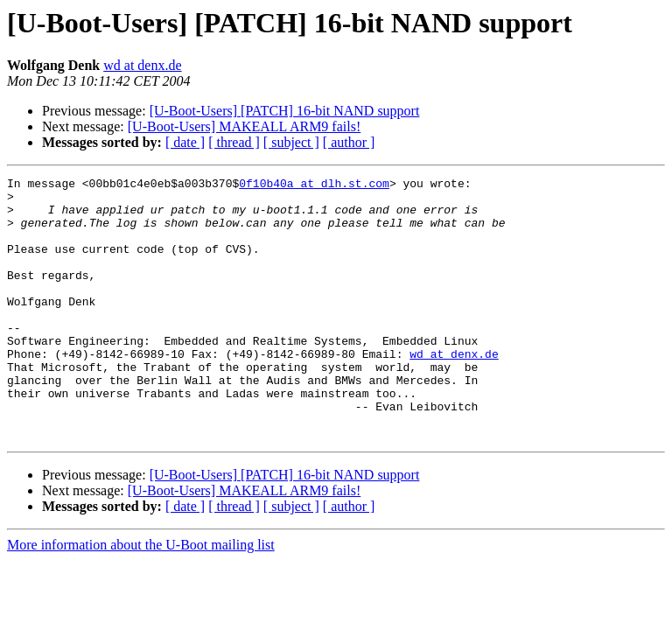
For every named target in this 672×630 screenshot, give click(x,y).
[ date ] (185, 142)
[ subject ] (291, 142)
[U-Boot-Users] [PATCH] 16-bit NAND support (285, 111)
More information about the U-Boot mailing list (141, 597)
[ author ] (349, 142)
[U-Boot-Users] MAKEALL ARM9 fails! (244, 126)
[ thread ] (234, 142)
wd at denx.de (142, 65)
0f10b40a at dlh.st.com (314, 185)
